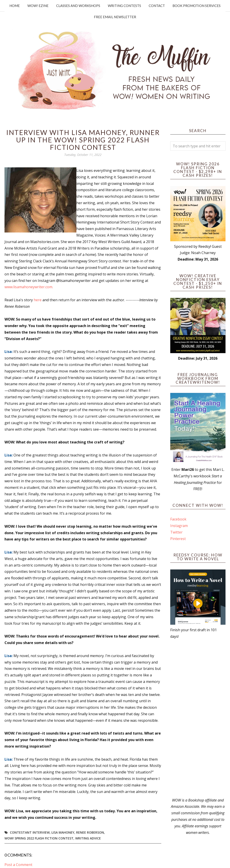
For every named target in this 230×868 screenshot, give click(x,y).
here (38, 300)
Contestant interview (30, 832)
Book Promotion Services (197, 6)
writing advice (88, 838)
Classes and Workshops (78, 6)
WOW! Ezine (38, 6)
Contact (157, 6)
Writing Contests (124, 6)
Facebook (178, 519)
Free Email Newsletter (115, 17)
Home (15, 6)
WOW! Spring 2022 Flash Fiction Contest (39, 838)
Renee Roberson (90, 832)
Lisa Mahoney (63, 832)
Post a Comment (18, 865)
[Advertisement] (198, 718)
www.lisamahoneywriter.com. (29, 287)
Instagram (179, 526)
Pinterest (178, 539)
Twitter (176, 532)
